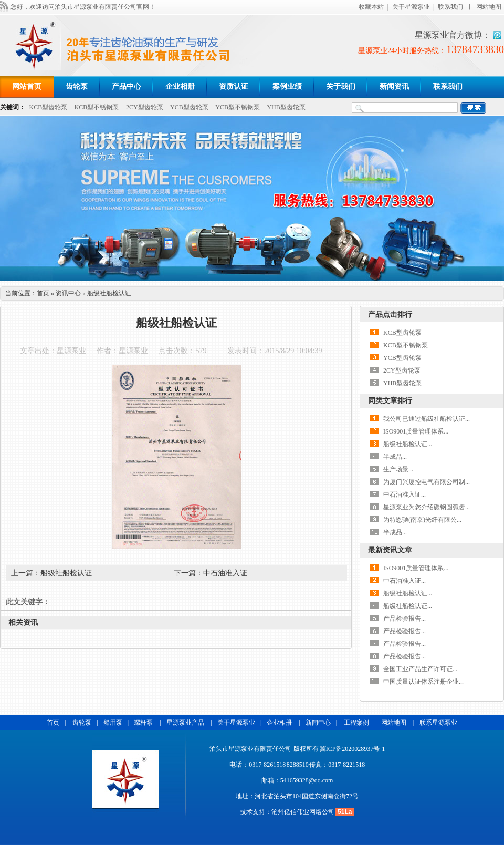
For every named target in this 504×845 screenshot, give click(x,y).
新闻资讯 (394, 86)
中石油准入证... (405, 494)
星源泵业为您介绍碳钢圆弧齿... (427, 507)
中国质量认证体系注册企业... (423, 682)
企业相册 (180, 86)
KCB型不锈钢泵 (97, 107)
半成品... (395, 457)
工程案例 (356, 723)
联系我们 (450, 7)
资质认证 (234, 86)
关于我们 (341, 86)
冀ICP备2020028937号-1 (353, 749)
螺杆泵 (144, 723)
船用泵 (113, 723)
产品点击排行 (390, 315)
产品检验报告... (405, 619)
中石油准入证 (225, 573)
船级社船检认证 (66, 573)
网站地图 (489, 7)
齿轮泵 (77, 86)
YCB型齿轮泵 (189, 107)
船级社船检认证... (408, 444)
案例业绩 (287, 86)
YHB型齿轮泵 (286, 107)
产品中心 (127, 86)
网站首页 (27, 86)
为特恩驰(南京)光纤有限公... (422, 520)
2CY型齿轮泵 (145, 107)
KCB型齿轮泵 (49, 107)
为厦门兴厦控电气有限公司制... (427, 482)
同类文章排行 (390, 401)
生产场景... (398, 469)
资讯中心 (68, 293)
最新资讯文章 (390, 550)
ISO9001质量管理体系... (416, 431)
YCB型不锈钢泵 (238, 107)
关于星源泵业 (411, 7)
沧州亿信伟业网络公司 (303, 812)
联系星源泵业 (438, 723)
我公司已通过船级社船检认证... (427, 419)
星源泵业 (71, 351)
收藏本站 (371, 7)
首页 (43, 293)
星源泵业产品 (186, 723)
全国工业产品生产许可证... (420, 669)
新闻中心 (318, 723)
